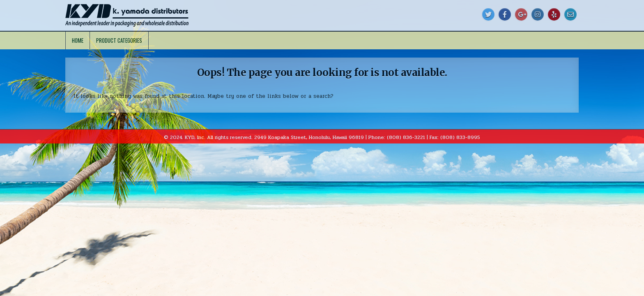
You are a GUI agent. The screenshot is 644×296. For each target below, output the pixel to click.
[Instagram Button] (538, 14)
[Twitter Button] (488, 14)
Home (78, 40)
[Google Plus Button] (521, 14)
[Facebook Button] (505, 14)
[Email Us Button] (570, 14)
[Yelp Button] (554, 14)
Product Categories (119, 40)
